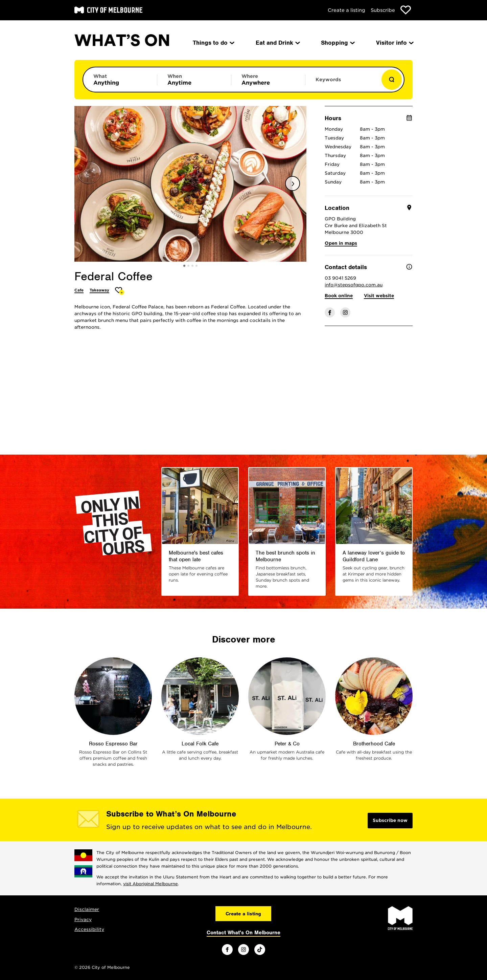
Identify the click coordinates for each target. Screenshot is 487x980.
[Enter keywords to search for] (342, 83)
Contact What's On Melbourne (243, 933)
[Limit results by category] (120, 80)
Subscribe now (390, 820)
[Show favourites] (406, 10)
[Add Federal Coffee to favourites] (120, 291)
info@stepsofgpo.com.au (354, 285)
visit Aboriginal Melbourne (150, 884)
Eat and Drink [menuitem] (277, 43)
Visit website (379, 296)
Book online (339, 296)
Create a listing (346, 10)
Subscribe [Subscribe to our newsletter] (383, 10)
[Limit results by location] (268, 80)
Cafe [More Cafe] (79, 290)
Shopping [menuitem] (337, 43)
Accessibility (89, 929)
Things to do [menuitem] (213, 43)
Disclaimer (87, 909)
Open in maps (341, 243)
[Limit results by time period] (194, 80)
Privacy (83, 920)
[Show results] (392, 80)
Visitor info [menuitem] (394, 43)
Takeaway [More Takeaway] (99, 290)
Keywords (328, 80)
